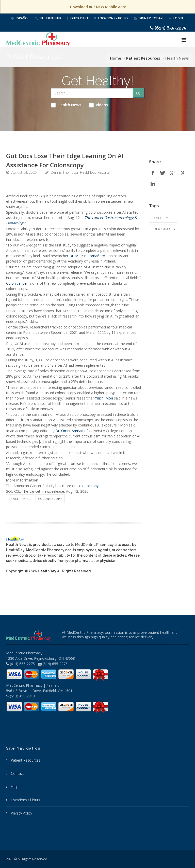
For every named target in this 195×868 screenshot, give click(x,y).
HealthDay (47, 571)
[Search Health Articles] (92, 93)
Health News (66, 105)
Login (176, 18)
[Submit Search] (139, 93)
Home (116, 58)
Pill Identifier (48, 18)
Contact (17, 773)
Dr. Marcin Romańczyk (88, 256)
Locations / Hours (111, 18)
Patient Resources (143, 58)
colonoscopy (88, 486)
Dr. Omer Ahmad (69, 431)
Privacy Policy (21, 813)
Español (20, 18)
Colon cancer (17, 283)
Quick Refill (78, 18)
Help (14, 787)
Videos (99, 105)
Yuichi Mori (104, 398)
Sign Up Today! (149, 18)
